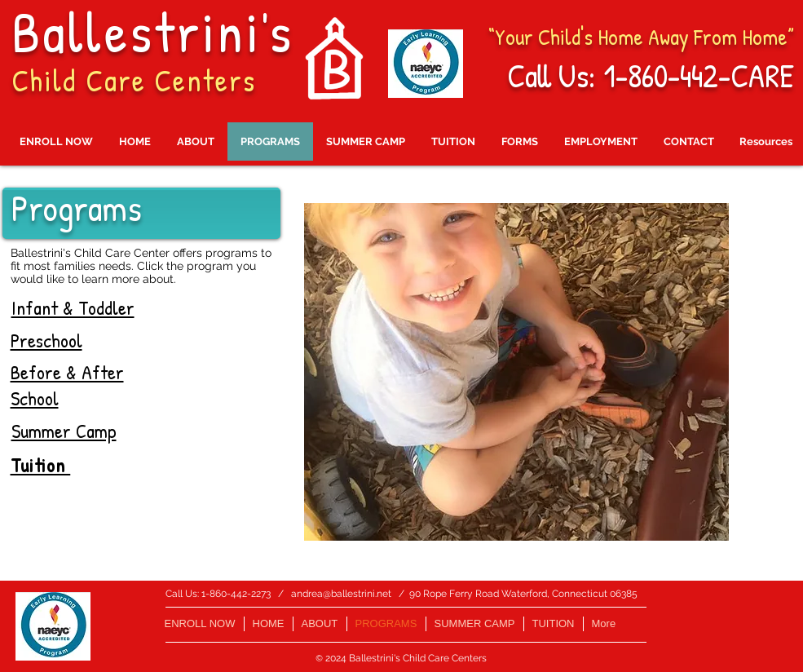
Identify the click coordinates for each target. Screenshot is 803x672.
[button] (516, 372)
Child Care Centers (134, 80)
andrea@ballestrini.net (341, 594)
